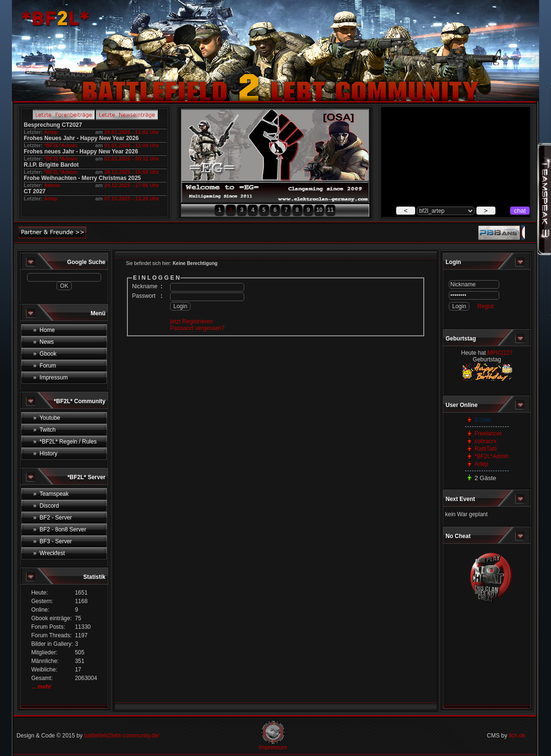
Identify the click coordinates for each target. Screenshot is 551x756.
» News (43, 342)
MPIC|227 (500, 353)
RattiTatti (486, 449)
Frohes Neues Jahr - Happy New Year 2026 (81, 138)
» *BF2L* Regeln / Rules (65, 442)
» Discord (46, 506)
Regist (485, 306)
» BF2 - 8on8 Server (60, 529)
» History (45, 454)
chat (520, 211)
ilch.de (517, 736)
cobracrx (485, 441)
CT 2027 (35, 191)
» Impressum (51, 378)
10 (319, 210)
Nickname (145, 286)
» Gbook (45, 354)
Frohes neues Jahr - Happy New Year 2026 (81, 151)
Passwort (144, 296)
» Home (44, 330)
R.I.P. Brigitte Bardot (51, 165)
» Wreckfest (49, 553)
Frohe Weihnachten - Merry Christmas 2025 (82, 178)
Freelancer (488, 434)
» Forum (45, 366)
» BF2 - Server (52, 518)
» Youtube (47, 418)
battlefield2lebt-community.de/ (122, 736)
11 (330, 210)
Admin (52, 185)
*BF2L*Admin (61, 145)
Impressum (273, 747)
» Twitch (44, 430)
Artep (51, 132)
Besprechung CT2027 (53, 125)
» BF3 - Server (52, 541)
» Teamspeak (51, 494)
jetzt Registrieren (191, 321)
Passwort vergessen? (197, 328)
